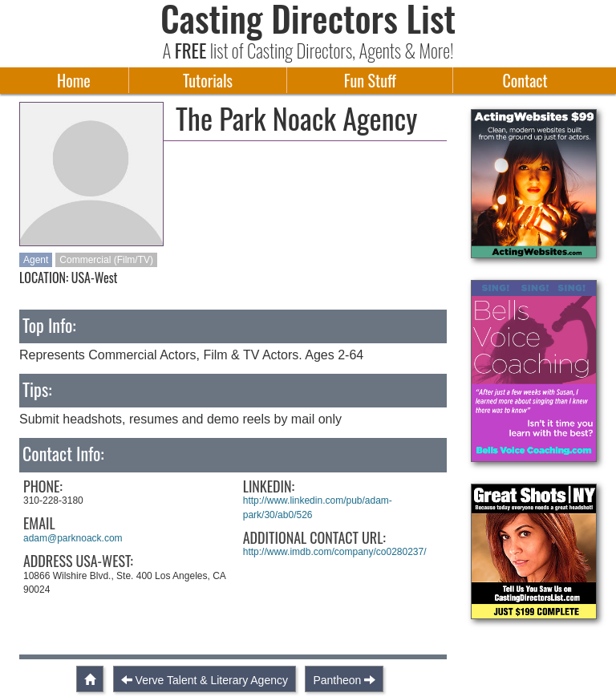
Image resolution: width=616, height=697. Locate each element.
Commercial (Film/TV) (106, 260)
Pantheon (337, 680)
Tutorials (208, 80)
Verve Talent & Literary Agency (212, 680)
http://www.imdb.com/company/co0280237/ (335, 552)
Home (74, 80)
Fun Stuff (370, 80)
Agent (36, 260)
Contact (525, 80)
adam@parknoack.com (73, 538)
